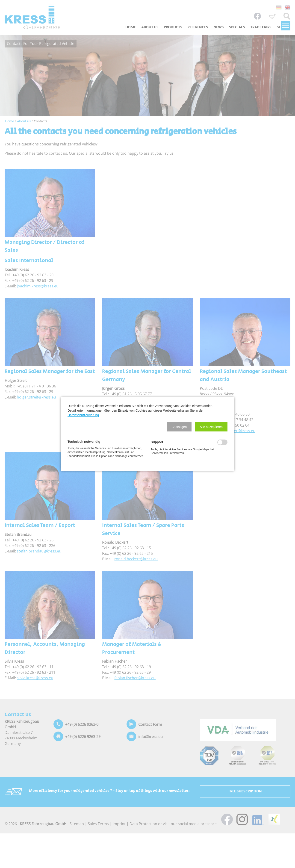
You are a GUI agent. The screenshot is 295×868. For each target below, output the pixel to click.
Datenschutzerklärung (83, 415)
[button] (179, 427)
